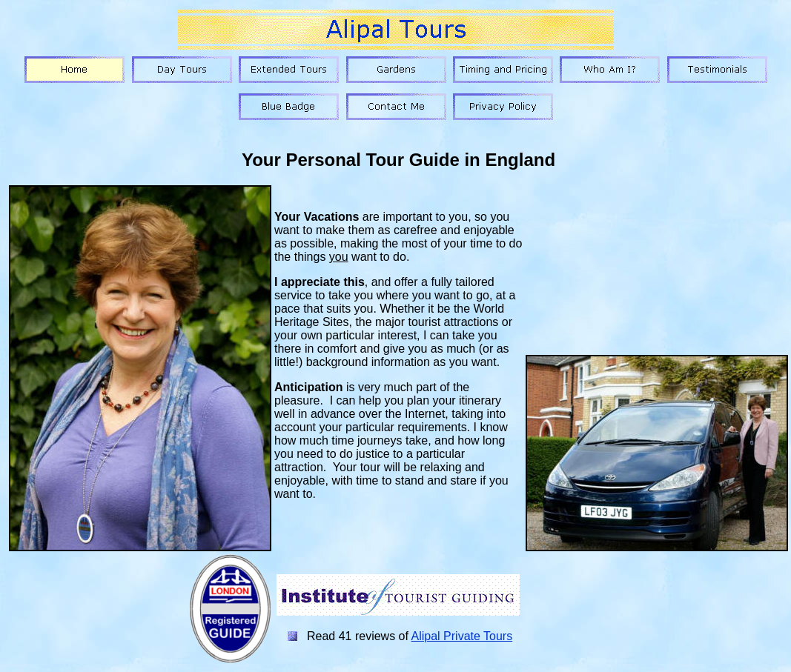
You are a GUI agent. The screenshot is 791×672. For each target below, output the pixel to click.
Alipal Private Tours (462, 636)
